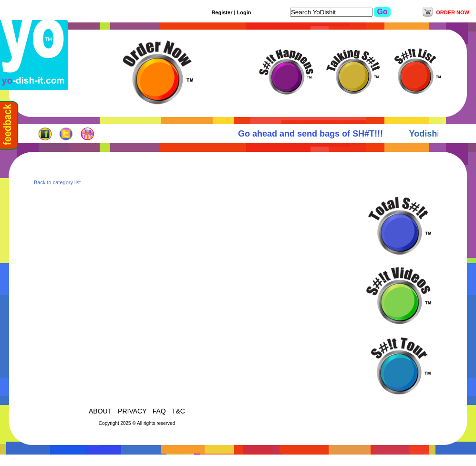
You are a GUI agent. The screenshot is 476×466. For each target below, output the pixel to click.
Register (222, 12)
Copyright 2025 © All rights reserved (137, 423)
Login (244, 12)
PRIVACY (132, 411)
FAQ (159, 411)
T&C (178, 411)
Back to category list (57, 182)
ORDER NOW (453, 12)
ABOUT (101, 411)
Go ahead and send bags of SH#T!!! (313, 134)
